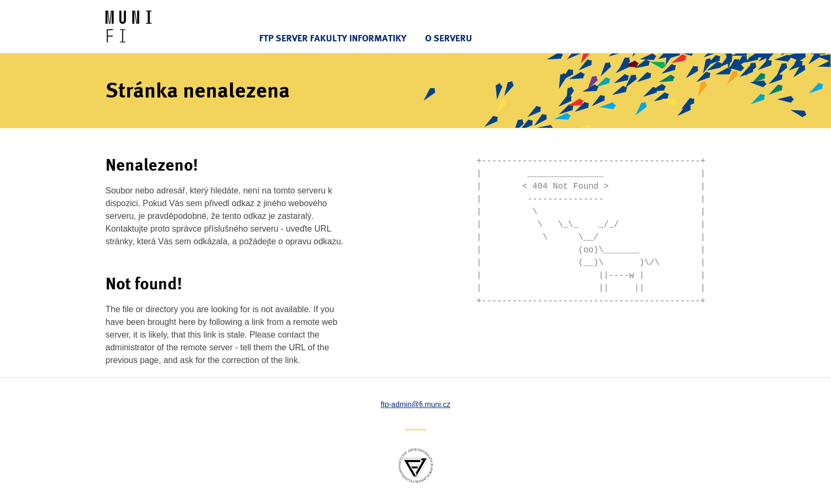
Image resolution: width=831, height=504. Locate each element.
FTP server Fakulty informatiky (333, 38)
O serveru (449, 38)
